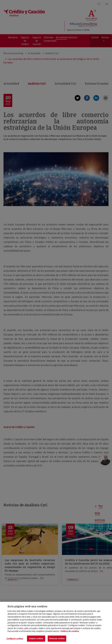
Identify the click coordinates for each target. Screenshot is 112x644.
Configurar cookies (15, 639)
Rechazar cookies (57, 639)
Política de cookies (70, 631)
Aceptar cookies (36, 639)
